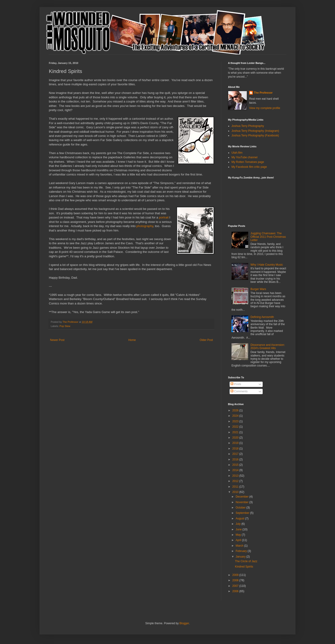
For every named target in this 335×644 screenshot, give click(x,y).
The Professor (263, 93)
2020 (236, 438)
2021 (236, 432)
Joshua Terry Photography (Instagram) (255, 131)
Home (132, 340)
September (243, 513)
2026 (236, 410)
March (240, 546)
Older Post (206, 340)
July (239, 524)
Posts (236, 384)
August (240, 519)
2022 (236, 427)
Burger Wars (258, 289)
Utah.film (237, 153)
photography (145, 226)
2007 (236, 586)
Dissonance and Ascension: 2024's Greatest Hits (268, 347)
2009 (236, 575)
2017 (236, 454)
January (241, 557)
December (243, 497)
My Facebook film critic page (249, 167)
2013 (236, 476)
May (239, 535)
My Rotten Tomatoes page (248, 162)
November (243, 502)
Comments (239, 391)
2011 (236, 487)
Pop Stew (65, 326)
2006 (236, 591)
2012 (236, 481)
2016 (236, 459)
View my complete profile (265, 108)
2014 (236, 470)
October (241, 508)
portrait (164, 217)
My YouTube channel (245, 157)
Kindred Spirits (244, 567)
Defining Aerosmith (262, 317)
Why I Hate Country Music (267, 265)
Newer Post (57, 340)
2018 (236, 449)
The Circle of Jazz (246, 561)
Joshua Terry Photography (248, 126)
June (239, 529)
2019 (236, 443)
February (242, 551)
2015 (236, 465)
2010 (236, 492)
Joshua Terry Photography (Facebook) (255, 135)
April (239, 540)
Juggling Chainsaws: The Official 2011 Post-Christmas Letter (268, 237)
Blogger (184, 623)
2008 (236, 580)
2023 (236, 421)
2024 (236, 416)
